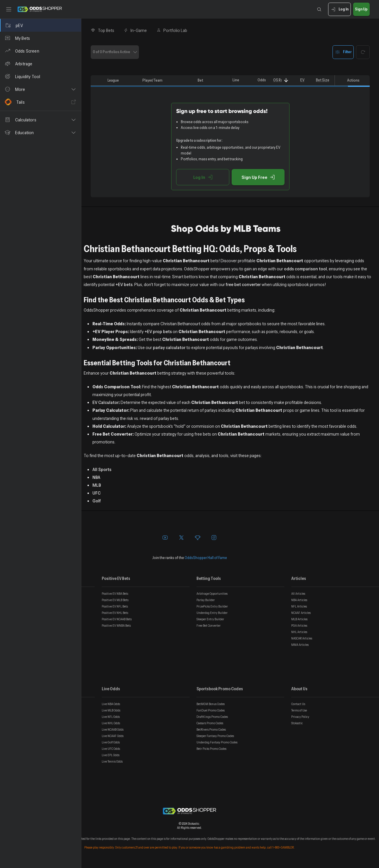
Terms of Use (299, 710)
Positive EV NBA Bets (115, 594)
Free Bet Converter (209, 626)
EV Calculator (106, 402)
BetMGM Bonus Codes (211, 704)
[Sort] (286, 80)
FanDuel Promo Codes (211, 710)
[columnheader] (98, 80)
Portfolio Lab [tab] (172, 30)
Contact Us (298, 704)
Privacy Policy (300, 717)
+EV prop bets (158, 331)
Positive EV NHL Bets (115, 613)
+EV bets (124, 284)
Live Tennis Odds (112, 761)
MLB (97, 485)
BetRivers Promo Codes (211, 729)
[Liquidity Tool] (41, 76)
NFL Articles (299, 606)
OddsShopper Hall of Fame (206, 558)
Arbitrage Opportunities (212, 594)
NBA (96, 477)
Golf (97, 501)
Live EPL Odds (111, 755)
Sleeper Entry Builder (210, 619)
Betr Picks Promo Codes (211, 749)
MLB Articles (299, 619)
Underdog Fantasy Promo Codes (217, 742)
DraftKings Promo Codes (212, 717)
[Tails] (41, 102)
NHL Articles (299, 632)
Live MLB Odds (111, 710)
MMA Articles (300, 645)
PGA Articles (299, 626)
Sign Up (361, 9)
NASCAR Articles (302, 638)
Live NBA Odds (111, 704)
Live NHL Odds (111, 723)
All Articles (298, 594)
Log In (339, 9)
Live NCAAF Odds (113, 736)
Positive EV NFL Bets (115, 606)
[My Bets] (41, 38)
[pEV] (41, 25)
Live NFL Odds (111, 717)
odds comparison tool (305, 269)
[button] (41, 89)
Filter (343, 52)
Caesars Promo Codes (210, 723)
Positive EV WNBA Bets (116, 626)
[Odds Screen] (41, 51)
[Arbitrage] (41, 64)
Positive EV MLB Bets (115, 600)
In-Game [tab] (135, 30)
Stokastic (297, 723)
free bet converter (243, 284)
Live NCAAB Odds (113, 729)
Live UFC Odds (111, 749)
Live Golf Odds (111, 742)
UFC (96, 493)
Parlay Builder (206, 600)
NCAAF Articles (301, 613)
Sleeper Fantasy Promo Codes (215, 736)
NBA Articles (299, 600)
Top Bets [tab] (102, 30)
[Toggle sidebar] (9, 9)
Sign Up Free (258, 177)
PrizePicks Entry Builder (212, 606)
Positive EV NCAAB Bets (117, 619)
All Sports (102, 469)
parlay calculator (169, 347)
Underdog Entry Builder (212, 613)
